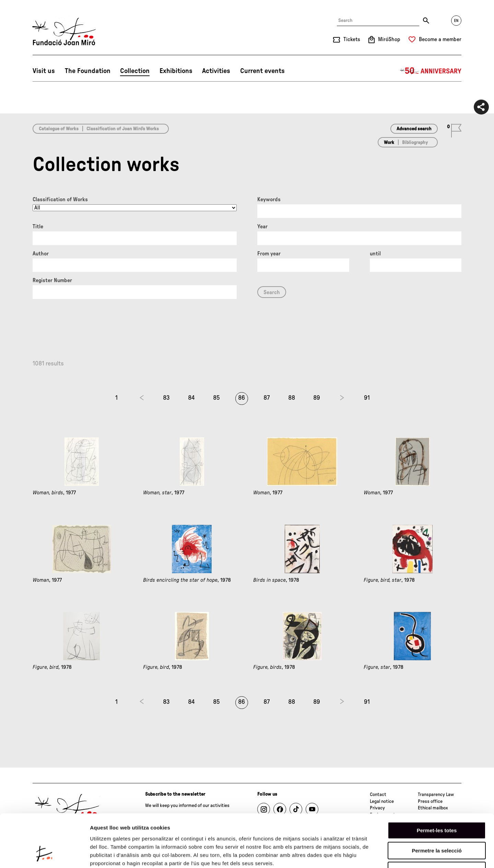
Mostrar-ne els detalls (395, 854)
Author (41, 254)
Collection (135, 71)
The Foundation (88, 71)
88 (292, 398)
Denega (437, 824)
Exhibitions (176, 71)
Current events (262, 71)
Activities (216, 71)
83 (166, 398)
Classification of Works (60, 200)
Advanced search (414, 129)
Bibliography (415, 143)
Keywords (269, 200)
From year (269, 254)
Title (38, 227)
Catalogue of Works (59, 129)
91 (367, 398)
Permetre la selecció (437, 804)
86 (242, 398)
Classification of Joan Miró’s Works (123, 129)
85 (216, 398)
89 (317, 398)
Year (262, 227)
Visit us (44, 71)
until (375, 254)
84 (191, 398)
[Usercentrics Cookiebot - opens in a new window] (44, 855)
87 (267, 398)
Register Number (52, 280)
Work (389, 143)
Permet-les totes (437, 784)
